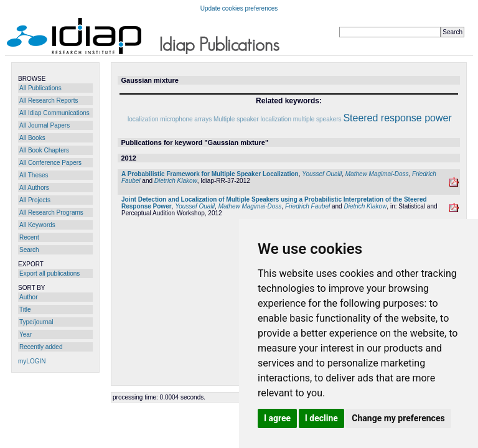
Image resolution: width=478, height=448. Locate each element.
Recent (29, 237)
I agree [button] (277, 418)
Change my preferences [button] (398, 418)
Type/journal (36, 322)
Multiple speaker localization (252, 119)
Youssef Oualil (322, 174)
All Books (32, 138)
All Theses (34, 175)
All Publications (40, 88)
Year (26, 334)
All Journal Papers (45, 125)
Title (25, 310)
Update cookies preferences (239, 8)
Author (28, 297)
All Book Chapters (44, 150)
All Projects (35, 200)
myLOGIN (32, 361)
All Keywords (37, 225)
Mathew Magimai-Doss (377, 174)
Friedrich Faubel (307, 206)
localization (143, 119)
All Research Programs (51, 212)
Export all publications (49, 273)
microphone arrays (186, 119)
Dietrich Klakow (176, 181)
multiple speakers (317, 119)
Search (29, 250)
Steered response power (397, 118)
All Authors (34, 188)
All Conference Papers (50, 163)
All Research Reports (49, 100)
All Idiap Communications (54, 113)
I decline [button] (321, 418)
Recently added (41, 347)
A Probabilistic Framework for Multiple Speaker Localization (210, 174)
